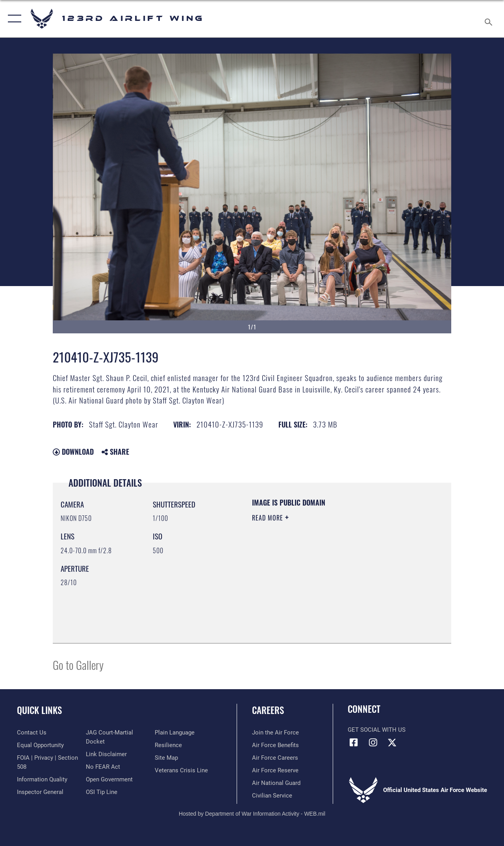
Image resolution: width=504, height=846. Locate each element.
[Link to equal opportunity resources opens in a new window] (40, 745)
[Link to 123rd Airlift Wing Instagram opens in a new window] (373, 742)
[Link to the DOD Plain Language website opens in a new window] (175, 733)
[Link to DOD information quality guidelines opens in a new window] (42, 779)
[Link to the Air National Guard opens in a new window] (276, 783)
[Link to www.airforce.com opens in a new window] (275, 733)
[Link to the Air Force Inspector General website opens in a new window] (40, 792)
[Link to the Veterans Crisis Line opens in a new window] (181, 770)
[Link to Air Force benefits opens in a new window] (275, 745)
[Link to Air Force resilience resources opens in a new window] (168, 745)
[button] (13, 19)
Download (73, 452)
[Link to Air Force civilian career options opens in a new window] (272, 796)
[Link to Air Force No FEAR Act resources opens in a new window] (103, 767)
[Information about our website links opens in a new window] (106, 754)
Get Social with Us (377, 730)
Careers (268, 710)
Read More (269, 518)
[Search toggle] (490, 19)
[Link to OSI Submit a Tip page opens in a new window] (102, 792)
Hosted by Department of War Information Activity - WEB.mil (252, 814)
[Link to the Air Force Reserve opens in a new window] (275, 770)
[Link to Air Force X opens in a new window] (392, 742)
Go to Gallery (78, 665)
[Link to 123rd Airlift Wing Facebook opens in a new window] (354, 742)
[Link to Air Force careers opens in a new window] (275, 758)
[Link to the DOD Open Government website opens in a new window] (109, 779)
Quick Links (39, 710)
